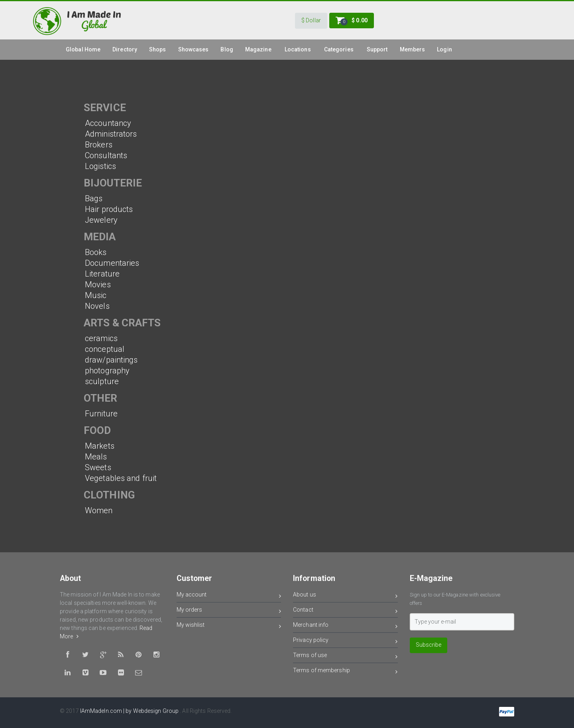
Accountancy (108, 123)
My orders (229, 611)
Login (444, 49)
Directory (125, 49)
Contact (345, 611)
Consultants (106, 155)
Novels (97, 306)
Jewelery (101, 220)
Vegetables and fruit (121, 478)
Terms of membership (345, 672)
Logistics (100, 166)
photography (107, 371)
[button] (311, 21)
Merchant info (345, 626)
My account (229, 596)
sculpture (102, 381)
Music (96, 295)
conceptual (105, 349)
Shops (158, 49)
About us (345, 596)
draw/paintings (111, 360)
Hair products (109, 209)
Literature (102, 274)
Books (96, 252)
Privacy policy (345, 641)
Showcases (194, 49)
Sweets (98, 467)
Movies (98, 285)
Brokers (99, 145)
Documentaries (112, 263)
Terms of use (345, 656)
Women (99, 510)
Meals (96, 457)
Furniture (101, 414)
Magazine (258, 49)
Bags (94, 198)
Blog (227, 49)
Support (377, 49)
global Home (83, 49)
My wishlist (229, 626)
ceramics (101, 338)
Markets (100, 446)
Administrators (111, 134)
